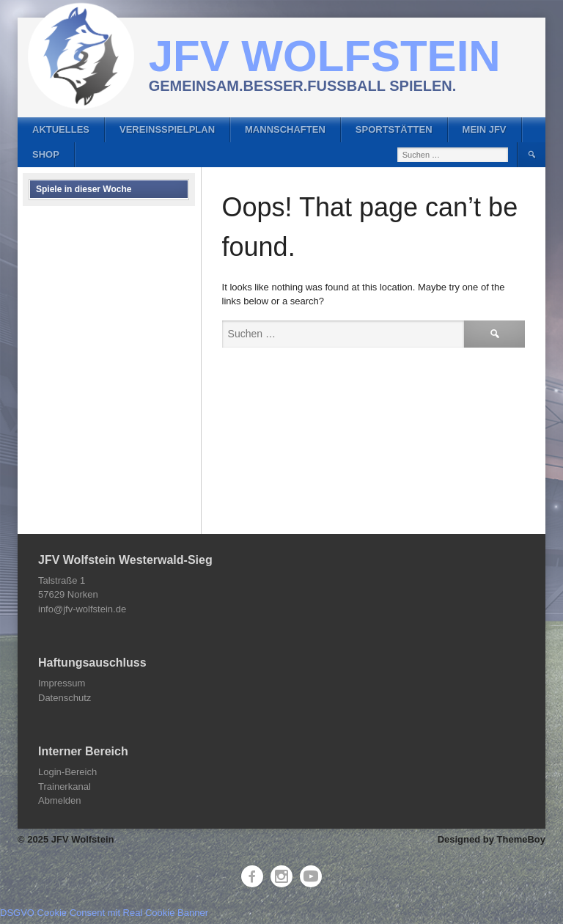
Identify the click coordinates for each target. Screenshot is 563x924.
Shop (46, 154)
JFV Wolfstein (325, 56)
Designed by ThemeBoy (492, 839)
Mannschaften (285, 129)
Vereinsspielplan (167, 129)
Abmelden (60, 800)
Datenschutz (65, 698)
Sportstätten (394, 129)
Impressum (62, 683)
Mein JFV (485, 129)
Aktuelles (61, 129)
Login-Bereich (67, 772)
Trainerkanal (65, 786)
